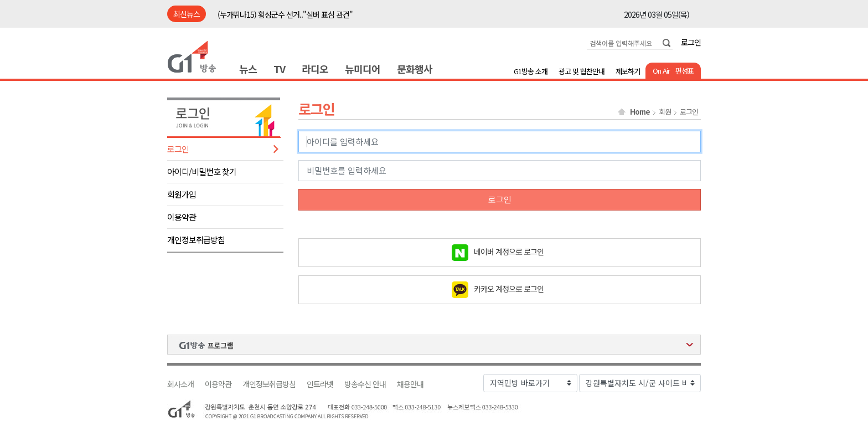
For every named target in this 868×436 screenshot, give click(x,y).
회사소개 (180, 384)
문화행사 (415, 69)
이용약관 (182, 217)
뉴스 (248, 69)
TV (279, 69)
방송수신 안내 (365, 384)
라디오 (315, 69)
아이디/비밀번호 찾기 (202, 171)
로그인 (691, 42)
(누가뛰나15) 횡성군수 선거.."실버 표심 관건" (285, 14)
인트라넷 (320, 384)
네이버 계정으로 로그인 (509, 251)
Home (640, 112)
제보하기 (628, 71)
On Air (661, 71)
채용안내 (410, 384)
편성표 (684, 71)
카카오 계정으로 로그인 (509, 288)
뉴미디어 (363, 69)
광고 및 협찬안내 (582, 71)
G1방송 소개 (531, 71)
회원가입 (182, 194)
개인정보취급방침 (196, 240)
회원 (665, 112)
